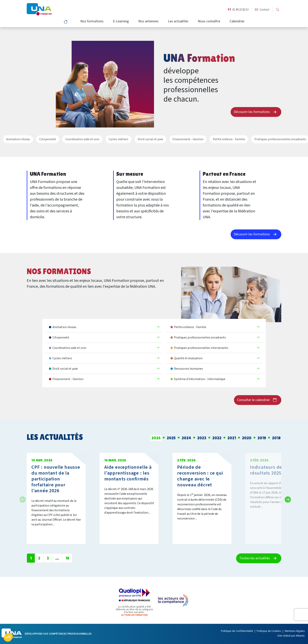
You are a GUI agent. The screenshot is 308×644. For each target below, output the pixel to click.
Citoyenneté (39, 139)
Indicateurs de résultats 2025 (266, 470)
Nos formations (92, 22)
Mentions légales (295, 631)
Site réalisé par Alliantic (291, 636)
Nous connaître (209, 22)
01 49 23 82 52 (238, 10)
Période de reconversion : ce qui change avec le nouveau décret (200, 476)
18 (67, 558)
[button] (8, 637)
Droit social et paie (141, 139)
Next (287, 498)
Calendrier (237, 22)
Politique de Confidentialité (237, 631)
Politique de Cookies (269, 631)
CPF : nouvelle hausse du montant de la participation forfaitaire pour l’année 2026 (56, 479)
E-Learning (121, 22)
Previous (21, 498)
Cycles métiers (109, 139)
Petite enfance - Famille (220, 139)
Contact (262, 10)
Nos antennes (148, 22)
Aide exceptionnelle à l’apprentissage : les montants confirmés (128, 473)
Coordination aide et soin (73, 139)
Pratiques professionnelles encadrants (271, 139)
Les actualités (178, 22)
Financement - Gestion (179, 139)
